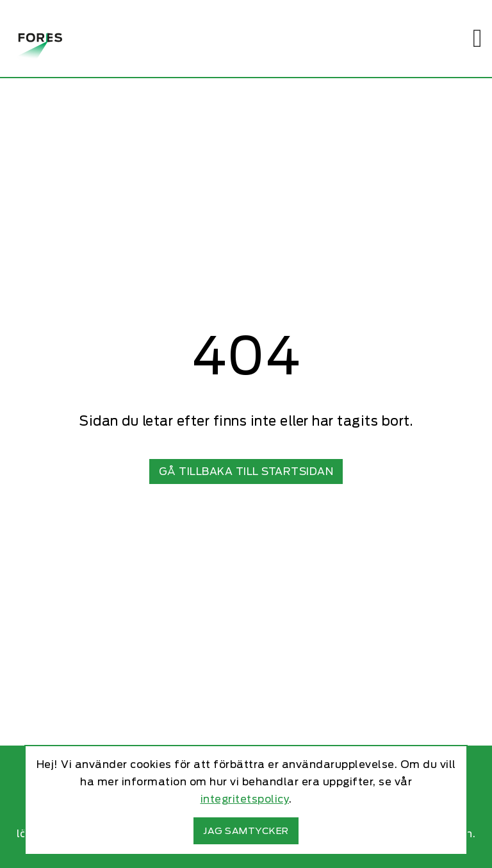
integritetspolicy (245, 799)
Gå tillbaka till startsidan (246, 472)
